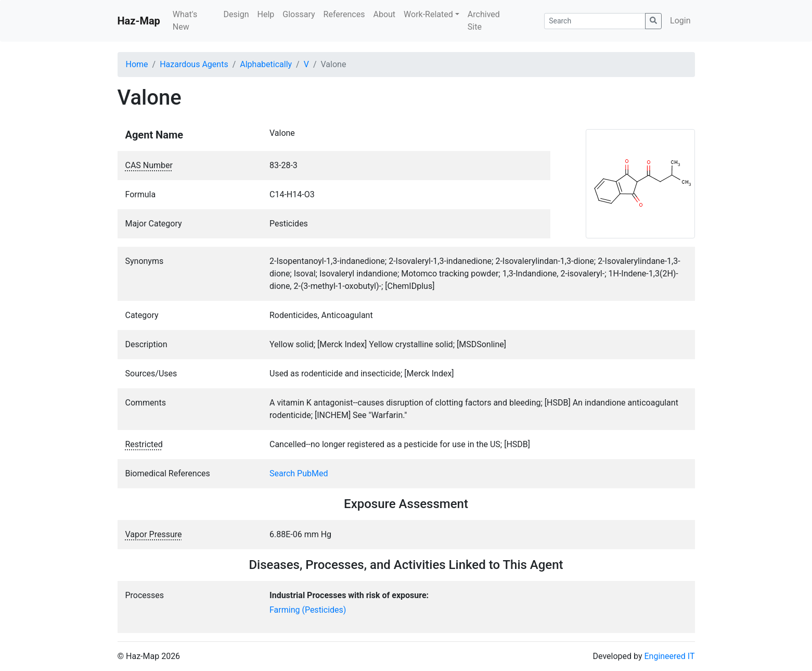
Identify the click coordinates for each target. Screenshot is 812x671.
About (384, 14)
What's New (185, 21)
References (344, 14)
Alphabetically (266, 64)
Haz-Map (139, 21)
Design (236, 14)
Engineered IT (669, 656)
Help (266, 14)
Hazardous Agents (194, 64)
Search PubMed (299, 473)
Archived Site (484, 21)
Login (680, 21)
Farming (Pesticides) (308, 610)
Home (137, 64)
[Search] (595, 21)
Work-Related (428, 14)
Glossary (299, 14)
